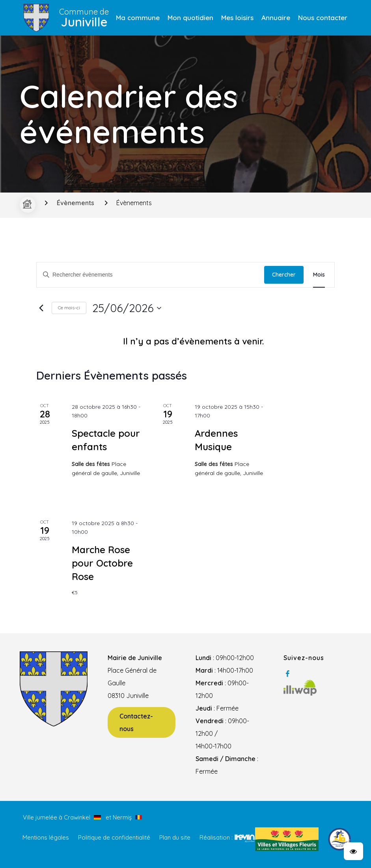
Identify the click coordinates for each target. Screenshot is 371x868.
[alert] (193, 342)
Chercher (284, 275)
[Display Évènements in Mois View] (319, 275)
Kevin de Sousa (245, 838)
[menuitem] (138, 18)
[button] (353, 851)
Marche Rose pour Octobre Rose (102, 563)
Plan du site (175, 837)
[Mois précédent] (41, 308)
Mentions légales (46, 837)
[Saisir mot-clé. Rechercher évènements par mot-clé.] (150, 275)
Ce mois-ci (69, 308)
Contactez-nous (136, 722)
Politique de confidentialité (114, 837)
